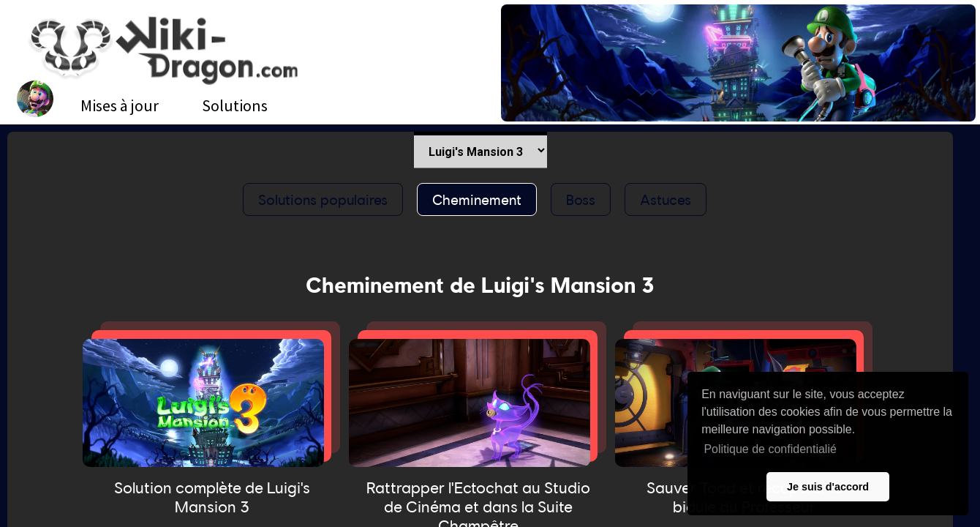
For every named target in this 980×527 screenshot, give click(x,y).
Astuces (666, 199)
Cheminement (477, 199)
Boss (581, 199)
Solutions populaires (323, 199)
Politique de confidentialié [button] (770, 449)
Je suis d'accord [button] (828, 487)
